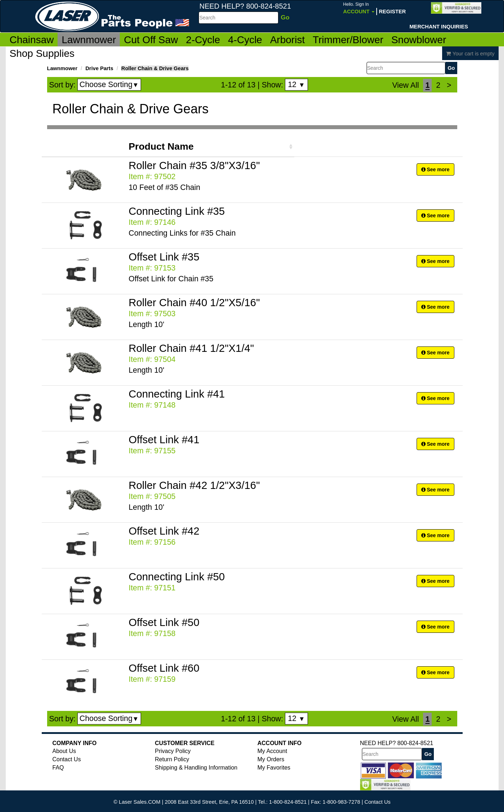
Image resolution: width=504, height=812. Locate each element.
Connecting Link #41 (177, 394)
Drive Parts (99, 68)
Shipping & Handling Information (196, 768)
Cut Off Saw (151, 40)
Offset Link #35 (164, 257)
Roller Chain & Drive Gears (155, 68)
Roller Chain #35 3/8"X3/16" (194, 165)
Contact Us (67, 759)
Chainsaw (32, 40)
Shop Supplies (42, 53)
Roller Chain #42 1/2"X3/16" (194, 485)
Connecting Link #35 (177, 211)
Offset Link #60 (164, 668)
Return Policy (172, 759)
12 (296, 85)
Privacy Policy (173, 751)
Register (392, 12)
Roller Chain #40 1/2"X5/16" (194, 302)
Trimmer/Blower (348, 40)
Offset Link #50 (164, 622)
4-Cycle (245, 40)
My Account (273, 751)
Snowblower (419, 40)
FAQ (58, 768)
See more (435, 169)
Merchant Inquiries (439, 27)
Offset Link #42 (164, 531)
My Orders (271, 759)
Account (359, 8)
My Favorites (274, 768)
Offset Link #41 (164, 439)
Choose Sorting (109, 85)
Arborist (287, 40)
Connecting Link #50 (177, 577)
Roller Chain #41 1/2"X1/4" (192, 348)
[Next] (449, 85)
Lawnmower (89, 40)
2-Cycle (203, 40)
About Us (64, 751)
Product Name (161, 146)
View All (405, 85)
